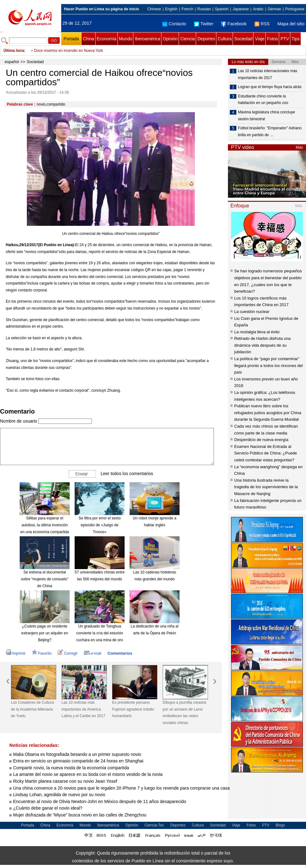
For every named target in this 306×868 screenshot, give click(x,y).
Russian (204, 9)
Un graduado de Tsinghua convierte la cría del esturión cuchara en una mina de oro (100, 633)
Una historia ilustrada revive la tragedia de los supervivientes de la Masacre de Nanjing (266, 487)
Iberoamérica (147, 39)
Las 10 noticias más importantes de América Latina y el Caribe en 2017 (83, 709)
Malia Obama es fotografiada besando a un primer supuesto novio (77, 754)
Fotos (272, 39)
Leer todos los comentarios (127, 474)
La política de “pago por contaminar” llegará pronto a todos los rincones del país (269, 365)
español (12, 62)
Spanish (222, 9)
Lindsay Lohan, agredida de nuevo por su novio (59, 795)
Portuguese (295, 9)
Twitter (204, 24)
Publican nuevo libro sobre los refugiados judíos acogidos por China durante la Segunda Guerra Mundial (268, 413)
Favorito (42, 653)
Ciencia (188, 39)
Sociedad (243, 39)
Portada (71, 39)
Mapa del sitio (291, 24)
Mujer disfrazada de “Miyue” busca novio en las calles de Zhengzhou (80, 815)
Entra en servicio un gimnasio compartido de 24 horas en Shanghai (78, 761)
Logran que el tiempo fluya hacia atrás (270, 87)
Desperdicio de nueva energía (261, 440)
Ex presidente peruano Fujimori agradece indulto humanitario (133, 709)
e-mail (93, 653)
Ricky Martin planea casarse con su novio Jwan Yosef (65, 781)
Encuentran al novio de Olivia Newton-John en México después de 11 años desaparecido (100, 801)
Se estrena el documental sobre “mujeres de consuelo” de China (45, 579)
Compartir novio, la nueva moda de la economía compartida (71, 768)
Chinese (154, 9)
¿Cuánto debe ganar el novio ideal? (48, 808)
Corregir (68, 653)
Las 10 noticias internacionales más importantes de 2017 (268, 74)
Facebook (234, 24)
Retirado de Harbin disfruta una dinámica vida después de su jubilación (262, 345)
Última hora (14, 51)
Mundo (126, 39)
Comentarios (120, 653)
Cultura (225, 39)
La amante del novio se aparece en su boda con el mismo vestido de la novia (88, 774)
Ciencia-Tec (154, 825)
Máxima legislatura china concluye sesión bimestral (267, 116)
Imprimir (16, 653)
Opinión (170, 39)
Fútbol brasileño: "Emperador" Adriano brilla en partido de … (270, 131)
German (274, 9)
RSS (262, 24)
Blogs (280, 825)
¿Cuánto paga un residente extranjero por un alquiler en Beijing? (44, 633)
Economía (107, 39)
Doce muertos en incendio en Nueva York (69, 51)
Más (299, 147)
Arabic (258, 9)
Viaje (260, 39)
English (171, 9)
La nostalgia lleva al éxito (257, 332)
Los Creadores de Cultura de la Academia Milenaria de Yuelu (32, 709)
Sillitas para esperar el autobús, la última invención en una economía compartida (44, 525)
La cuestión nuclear (252, 312)
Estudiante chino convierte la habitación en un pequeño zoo (263, 100)
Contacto (174, 24)
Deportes (206, 39)
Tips (296, 39)
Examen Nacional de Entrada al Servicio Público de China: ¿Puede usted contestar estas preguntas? (266, 453)
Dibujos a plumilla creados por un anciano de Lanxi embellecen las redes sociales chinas (185, 713)
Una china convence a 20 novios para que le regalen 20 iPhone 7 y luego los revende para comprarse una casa (121, 788)
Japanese (241, 9)
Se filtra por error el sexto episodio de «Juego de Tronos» (100, 525)
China (89, 39)
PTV (285, 39)
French (187, 9)
